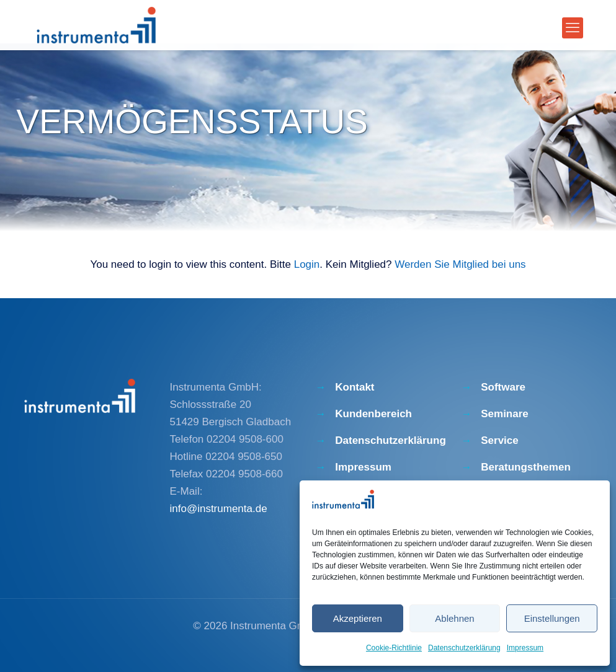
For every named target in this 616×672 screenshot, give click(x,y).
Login (307, 264)
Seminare (505, 414)
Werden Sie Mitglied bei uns (460, 264)
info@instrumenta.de (219, 509)
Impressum (525, 648)
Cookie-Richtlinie (394, 648)
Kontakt (355, 387)
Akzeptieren (358, 618)
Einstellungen (552, 618)
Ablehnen (454, 618)
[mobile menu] (573, 28)
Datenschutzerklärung (464, 648)
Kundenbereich (373, 414)
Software (503, 387)
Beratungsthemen (526, 467)
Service (500, 440)
